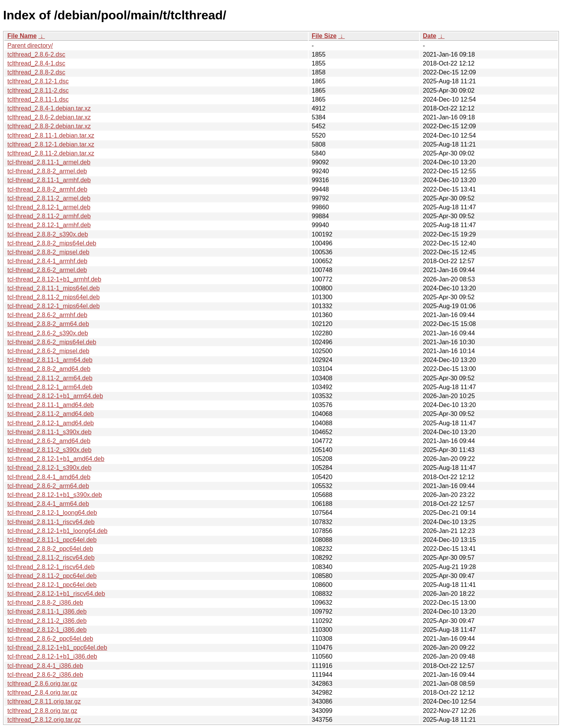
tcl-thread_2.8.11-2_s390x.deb (49, 450)
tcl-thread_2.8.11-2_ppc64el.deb (52, 576)
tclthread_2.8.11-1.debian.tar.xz (51, 135)
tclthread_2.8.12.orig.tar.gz (44, 720)
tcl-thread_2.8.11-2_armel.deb (49, 198)
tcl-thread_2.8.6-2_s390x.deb (48, 333)
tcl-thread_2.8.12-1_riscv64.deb (51, 567)
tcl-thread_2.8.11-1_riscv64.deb (51, 522)
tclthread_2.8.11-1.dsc (38, 99)
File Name (22, 36)
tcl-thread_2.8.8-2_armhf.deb (47, 189)
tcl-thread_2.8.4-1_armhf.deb (47, 261)
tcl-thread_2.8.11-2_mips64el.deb (53, 297)
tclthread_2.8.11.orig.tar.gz (44, 701)
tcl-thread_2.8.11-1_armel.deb (49, 162)
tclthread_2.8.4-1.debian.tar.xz (49, 108)
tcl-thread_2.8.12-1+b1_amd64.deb (56, 459)
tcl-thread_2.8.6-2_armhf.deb (47, 315)
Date (430, 36)
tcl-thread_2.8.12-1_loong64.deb (52, 513)
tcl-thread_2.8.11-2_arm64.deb (50, 378)
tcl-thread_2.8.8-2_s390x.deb (48, 234)
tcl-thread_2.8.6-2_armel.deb (47, 270)
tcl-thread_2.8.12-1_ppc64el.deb (52, 585)
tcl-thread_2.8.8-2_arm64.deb (48, 324)
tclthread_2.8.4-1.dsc (36, 63)
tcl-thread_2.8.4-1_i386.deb (45, 666)
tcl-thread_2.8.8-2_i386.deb (45, 603)
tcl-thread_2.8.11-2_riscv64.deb (51, 558)
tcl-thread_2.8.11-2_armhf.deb (49, 216)
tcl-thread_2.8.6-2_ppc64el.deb (50, 639)
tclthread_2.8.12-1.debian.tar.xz (51, 144)
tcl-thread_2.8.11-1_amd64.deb (51, 405)
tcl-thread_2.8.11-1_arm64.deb (50, 360)
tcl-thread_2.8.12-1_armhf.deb (49, 225)
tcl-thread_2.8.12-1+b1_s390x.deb (55, 495)
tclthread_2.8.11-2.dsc (38, 91)
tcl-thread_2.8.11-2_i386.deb (47, 621)
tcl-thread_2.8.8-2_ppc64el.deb (50, 549)
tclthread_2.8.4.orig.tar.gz (42, 693)
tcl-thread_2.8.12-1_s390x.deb (49, 468)
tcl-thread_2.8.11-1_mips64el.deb (53, 288)
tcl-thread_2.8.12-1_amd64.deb (51, 423)
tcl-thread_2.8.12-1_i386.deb (47, 630)
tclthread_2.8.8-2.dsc (36, 72)
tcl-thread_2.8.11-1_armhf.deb (49, 180)
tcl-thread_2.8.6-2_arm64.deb (48, 486)
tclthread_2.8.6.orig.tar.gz (42, 684)
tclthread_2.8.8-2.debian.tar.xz (49, 126)
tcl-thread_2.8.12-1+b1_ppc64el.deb (57, 648)
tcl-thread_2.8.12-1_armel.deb (49, 207)
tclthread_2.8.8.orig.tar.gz (42, 711)
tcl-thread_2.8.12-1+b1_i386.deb (52, 656)
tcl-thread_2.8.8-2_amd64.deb (49, 369)
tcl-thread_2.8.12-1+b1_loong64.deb (57, 531)
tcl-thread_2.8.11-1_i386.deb (47, 612)
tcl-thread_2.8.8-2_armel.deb (47, 171)
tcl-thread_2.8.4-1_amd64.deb (49, 477)
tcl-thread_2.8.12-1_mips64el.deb (53, 306)
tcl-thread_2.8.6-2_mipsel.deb (48, 351)
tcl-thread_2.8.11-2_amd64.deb (51, 414)
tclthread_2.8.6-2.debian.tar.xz (49, 117)
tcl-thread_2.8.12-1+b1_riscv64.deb (56, 594)
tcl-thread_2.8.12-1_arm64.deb (50, 387)
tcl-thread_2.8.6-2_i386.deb (45, 675)
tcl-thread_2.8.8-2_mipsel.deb (48, 252)
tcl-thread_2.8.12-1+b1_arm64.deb (55, 396)
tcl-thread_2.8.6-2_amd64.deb (49, 441)
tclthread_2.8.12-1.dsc (38, 81)
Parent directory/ (30, 46)
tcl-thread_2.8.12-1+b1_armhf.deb (54, 279)
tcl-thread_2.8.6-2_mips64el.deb (52, 342)
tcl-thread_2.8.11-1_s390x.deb (49, 432)
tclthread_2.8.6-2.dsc (36, 54)
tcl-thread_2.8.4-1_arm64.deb (48, 504)
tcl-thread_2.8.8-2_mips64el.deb (52, 243)
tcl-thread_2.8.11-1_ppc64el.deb (52, 540)
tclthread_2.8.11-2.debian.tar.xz (51, 153)
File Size (324, 36)
